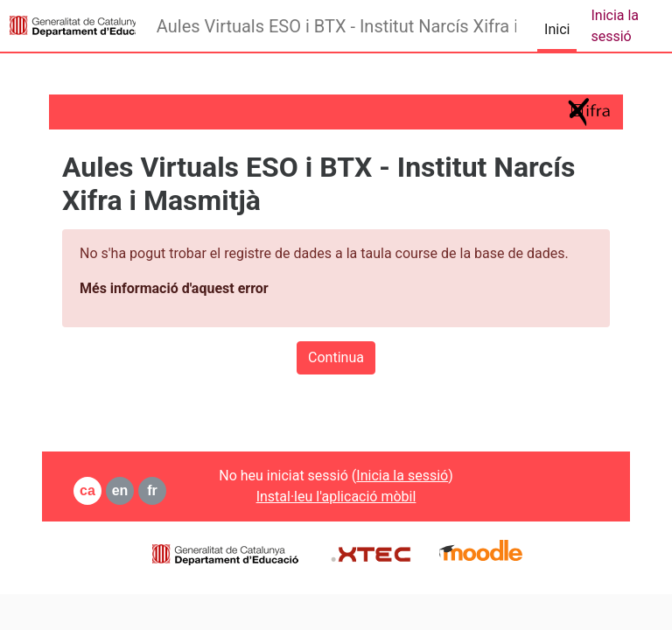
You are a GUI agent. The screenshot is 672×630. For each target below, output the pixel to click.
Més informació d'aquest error (174, 288)
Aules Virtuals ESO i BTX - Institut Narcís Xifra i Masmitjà (336, 26)
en (120, 490)
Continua (336, 357)
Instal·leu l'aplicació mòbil (336, 497)
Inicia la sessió (615, 26)
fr (152, 490)
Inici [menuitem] (557, 29)
